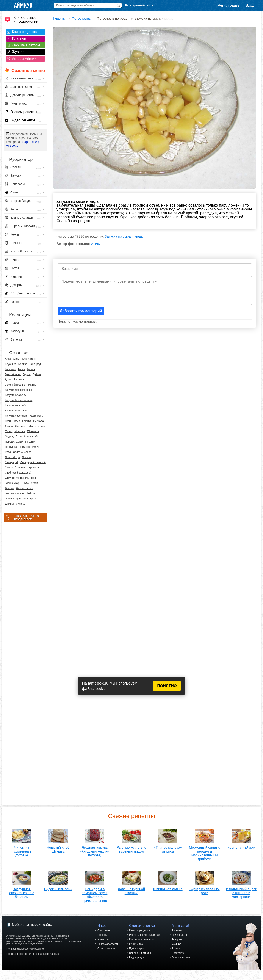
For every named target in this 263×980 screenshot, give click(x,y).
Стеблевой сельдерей (18, 473)
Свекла (26, 457)
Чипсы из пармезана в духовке (22, 850)
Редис (36, 447)
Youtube (177, 944)
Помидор (24, 447)
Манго (9, 431)
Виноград (35, 364)
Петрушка (11, 447)
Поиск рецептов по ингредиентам (26, 517)
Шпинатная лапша (168, 888)
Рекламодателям (108, 944)
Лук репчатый (37, 426)
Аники (96, 244)
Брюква (23, 364)
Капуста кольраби (16, 405)
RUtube (176, 949)
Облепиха (33, 431)
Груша (27, 374)
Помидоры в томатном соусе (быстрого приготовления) (95, 893)
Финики (9, 499)
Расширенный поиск (139, 5)
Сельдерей (12, 462)
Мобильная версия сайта (32, 925)
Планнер (19, 38)
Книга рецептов (24, 32)
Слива (9, 468)
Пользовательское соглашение (25, 949)
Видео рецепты (23, 120)
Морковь (20, 431)
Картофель (36, 416)
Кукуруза (38, 421)
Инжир (32, 385)
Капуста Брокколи (16, 395)
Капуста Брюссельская (19, 400)
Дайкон (37, 374)
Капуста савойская (16, 416)
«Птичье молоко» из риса (168, 848)
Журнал (18, 52)
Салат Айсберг (22, 452)
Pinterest (177, 930)
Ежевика (19, 380)
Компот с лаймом (241, 846)
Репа (8, 452)
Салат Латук (12, 457)
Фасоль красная (15, 493)
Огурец (9, 437)
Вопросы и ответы (140, 953)
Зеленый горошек (16, 385)
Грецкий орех (13, 374)
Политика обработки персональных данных (33, 954)
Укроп (34, 483)
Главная (60, 18)
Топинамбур (12, 483)
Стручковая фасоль (17, 478)
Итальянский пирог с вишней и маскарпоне (241, 891)
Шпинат (10, 504)
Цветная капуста (26, 499)
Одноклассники (181, 958)
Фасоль (9, 488)
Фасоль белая (25, 488)
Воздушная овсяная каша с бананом (22, 891)
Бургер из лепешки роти (205, 890)
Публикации (136, 949)
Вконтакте (178, 953)
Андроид (12, 146)
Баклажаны (29, 359)
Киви (8, 421)
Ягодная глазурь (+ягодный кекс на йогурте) (95, 850)
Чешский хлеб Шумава (58, 848)
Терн (34, 478)
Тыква (25, 483)
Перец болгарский (27, 437)
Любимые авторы (26, 45)
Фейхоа (31, 493)
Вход (250, 5)
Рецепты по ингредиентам (145, 935)
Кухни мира (136, 944)
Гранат (31, 369)
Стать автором (106, 949)
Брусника (11, 364)
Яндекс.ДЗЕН (180, 935)
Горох (22, 369)
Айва (8, 359)
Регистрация (229, 5)
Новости (102, 935)
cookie (100, 689)
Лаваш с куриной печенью (131, 890)
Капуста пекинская (16, 411)
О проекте (104, 930)
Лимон (9, 426)
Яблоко (21, 504)
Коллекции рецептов (142, 939)
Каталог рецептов (140, 930)
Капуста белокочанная (18, 390)
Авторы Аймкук (24, 59)
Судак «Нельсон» (58, 888)
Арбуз (17, 359)
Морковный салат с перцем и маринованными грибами (205, 852)
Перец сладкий (14, 442)
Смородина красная (27, 468)
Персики (30, 442)
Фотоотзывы (82, 18)
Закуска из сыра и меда (124, 236)
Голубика (10, 369)
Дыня (8, 380)
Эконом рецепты (24, 112)
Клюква (27, 421)
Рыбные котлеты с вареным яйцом (131, 848)
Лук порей (21, 426)
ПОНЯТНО (167, 686)
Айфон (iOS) (30, 142)
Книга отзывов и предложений (26, 20)
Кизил (16, 421)
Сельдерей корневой (33, 462)
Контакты (103, 939)
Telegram (177, 939)
